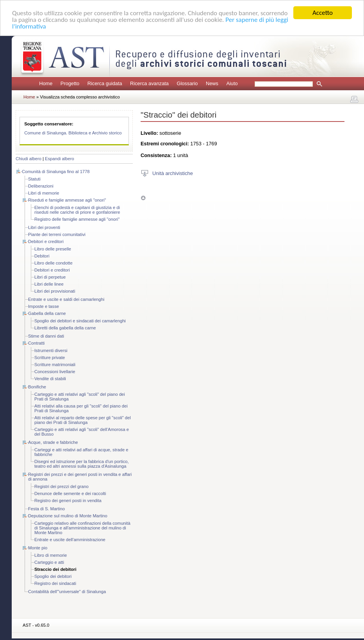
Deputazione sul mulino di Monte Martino (68, 516)
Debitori (42, 256)
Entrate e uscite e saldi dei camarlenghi (66, 299)
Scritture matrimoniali (55, 365)
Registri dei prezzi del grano (62, 486)
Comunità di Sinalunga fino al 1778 (56, 172)
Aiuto (232, 83)
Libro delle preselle (53, 249)
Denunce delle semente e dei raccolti (70, 493)
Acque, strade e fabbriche (53, 442)
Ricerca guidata (105, 83)
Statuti (34, 179)
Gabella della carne (47, 313)
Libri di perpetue (50, 277)
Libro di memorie (51, 555)
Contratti (36, 343)
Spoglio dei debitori (53, 576)
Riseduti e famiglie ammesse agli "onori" (67, 200)
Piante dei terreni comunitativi (57, 234)
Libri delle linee (49, 284)
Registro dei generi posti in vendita (68, 501)
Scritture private (50, 358)
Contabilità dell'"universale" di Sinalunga (67, 592)
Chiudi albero (29, 159)
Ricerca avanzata (149, 83)
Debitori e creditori (46, 241)
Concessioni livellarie (55, 372)
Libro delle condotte (54, 263)
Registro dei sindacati (55, 583)
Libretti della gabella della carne (65, 328)
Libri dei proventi (44, 227)
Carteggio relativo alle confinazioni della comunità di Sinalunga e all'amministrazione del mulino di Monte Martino (82, 528)
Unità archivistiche (173, 173)
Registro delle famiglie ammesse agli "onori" (77, 219)
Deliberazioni (41, 186)
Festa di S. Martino (46, 509)
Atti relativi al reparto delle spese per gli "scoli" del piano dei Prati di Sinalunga (83, 420)
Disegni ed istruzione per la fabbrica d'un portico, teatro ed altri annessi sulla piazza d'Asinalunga (82, 464)
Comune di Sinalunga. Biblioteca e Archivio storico (73, 133)
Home (46, 83)
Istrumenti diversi (51, 350)
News (212, 83)
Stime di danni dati (46, 336)
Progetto (70, 83)
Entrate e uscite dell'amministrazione (70, 540)
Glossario (187, 83)
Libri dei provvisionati (55, 291)
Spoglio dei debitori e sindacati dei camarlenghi (80, 321)
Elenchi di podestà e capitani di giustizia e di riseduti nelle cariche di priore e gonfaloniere (77, 210)
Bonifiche (37, 387)
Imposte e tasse (44, 306)
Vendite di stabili (50, 379)
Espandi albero (60, 159)
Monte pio (38, 548)
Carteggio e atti (49, 562)
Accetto (323, 13)
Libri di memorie (44, 193)
